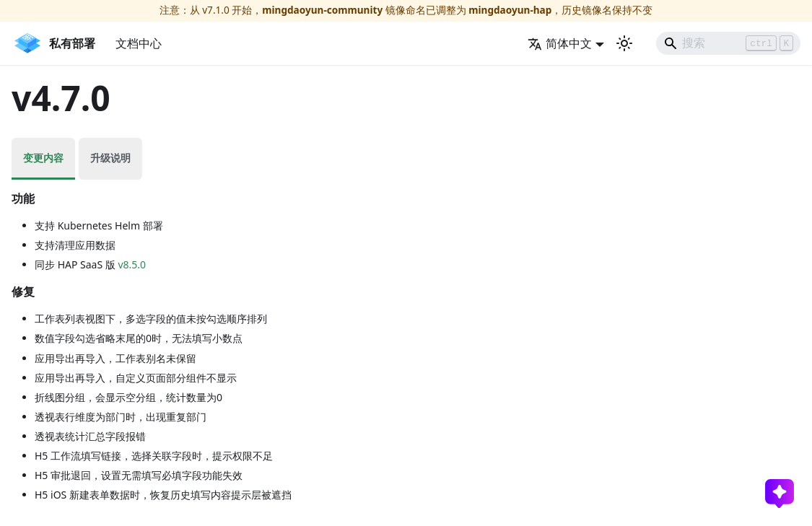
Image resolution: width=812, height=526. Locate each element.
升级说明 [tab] (110, 158)
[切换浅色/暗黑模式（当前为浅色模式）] (624, 43)
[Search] (728, 43)
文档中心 (139, 43)
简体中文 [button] (560, 43)
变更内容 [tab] (43, 158)
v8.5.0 (132, 264)
